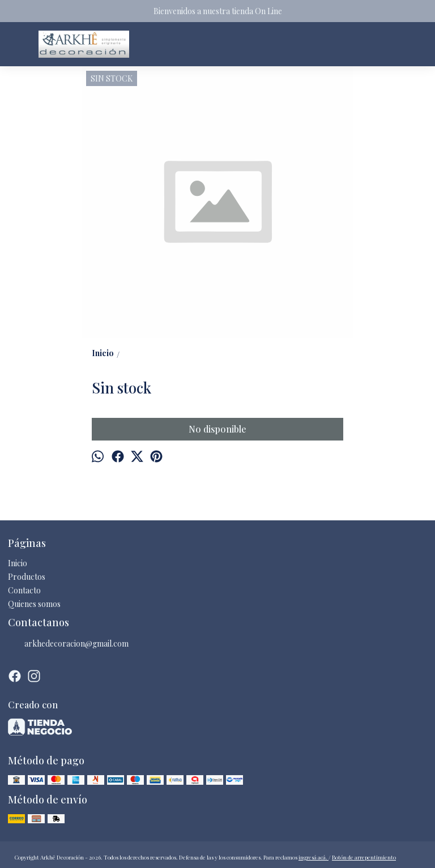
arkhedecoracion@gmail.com (68, 644)
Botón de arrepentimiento (364, 857)
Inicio (18, 563)
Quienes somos (34, 604)
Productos (27, 577)
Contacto (24, 590)
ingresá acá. (314, 857)
